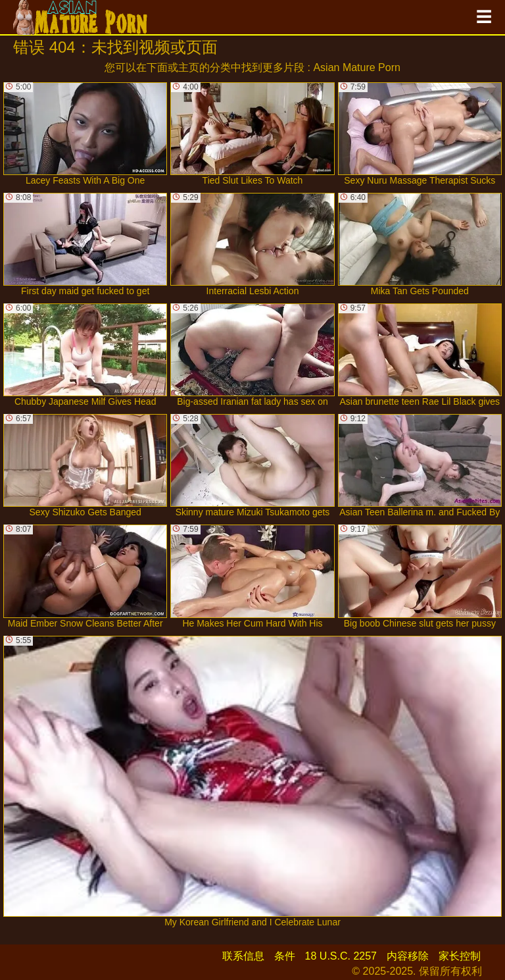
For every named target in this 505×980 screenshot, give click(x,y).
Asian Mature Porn (357, 67)
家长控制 (460, 956)
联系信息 (243, 956)
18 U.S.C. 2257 (341, 956)
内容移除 (408, 956)
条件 (285, 956)
